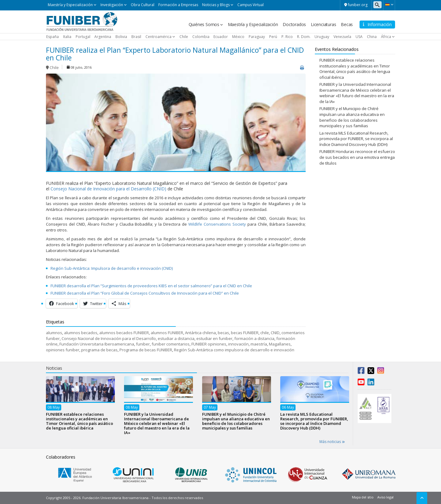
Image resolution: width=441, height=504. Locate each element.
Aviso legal (385, 497)
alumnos (54, 333)
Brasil (136, 37)
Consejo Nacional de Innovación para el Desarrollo (109, 338)
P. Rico (287, 37)
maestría (259, 344)
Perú (273, 37)
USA (359, 37)
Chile (184, 37)
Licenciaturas (323, 24)
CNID (275, 333)
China (372, 37)
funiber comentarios (171, 344)
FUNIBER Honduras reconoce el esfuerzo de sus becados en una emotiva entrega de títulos (357, 157)
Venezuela (342, 37)
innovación (238, 344)
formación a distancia (254, 338)
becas (223, 333)
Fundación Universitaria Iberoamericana (97, 344)
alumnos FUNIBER (167, 333)
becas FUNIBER (245, 333)
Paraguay (257, 37)
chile (265, 333)
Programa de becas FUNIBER (146, 350)
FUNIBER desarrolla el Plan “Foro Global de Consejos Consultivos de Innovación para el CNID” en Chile (145, 293)
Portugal (83, 37)
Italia (67, 37)
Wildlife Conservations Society (217, 224)
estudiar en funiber (214, 338)
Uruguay (322, 37)
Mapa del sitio (363, 497)
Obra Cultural (143, 5)
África (386, 37)
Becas (347, 24)
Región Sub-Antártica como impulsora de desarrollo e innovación (234, 350)
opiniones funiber (63, 350)
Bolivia (121, 37)
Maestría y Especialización (70, 5)
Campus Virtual (251, 5)
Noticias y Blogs (216, 5)
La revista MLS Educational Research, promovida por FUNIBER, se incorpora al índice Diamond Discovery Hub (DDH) (356, 139)
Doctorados (294, 24)
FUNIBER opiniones (209, 344)
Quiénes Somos (204, 24)
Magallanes (280, 344)
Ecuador (221, 37)
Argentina (103, 37)
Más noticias (332, 442)
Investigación (112, 5)
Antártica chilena (200, 333)
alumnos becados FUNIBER (124, 333)
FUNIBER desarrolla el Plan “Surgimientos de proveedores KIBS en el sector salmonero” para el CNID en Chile (151, 286)
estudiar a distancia (176, 338)
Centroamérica (158, 37)
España (53, 37)
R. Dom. (304, 37)
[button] (389, 5)
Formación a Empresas (178, 5)
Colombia (201, 37)
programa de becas (99, 350)
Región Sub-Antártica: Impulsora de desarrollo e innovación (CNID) (112, 268)
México (238, 37)
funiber (143, 344)
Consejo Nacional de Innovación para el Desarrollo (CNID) (108, 189)
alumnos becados (81, 333)
